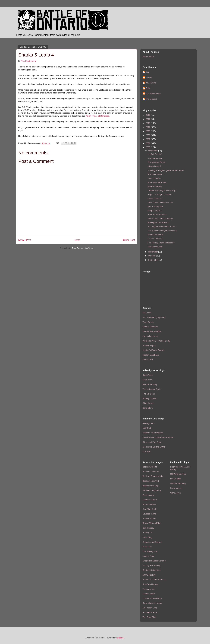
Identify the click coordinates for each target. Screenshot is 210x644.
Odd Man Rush (149, 509)
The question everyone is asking (162, 231)
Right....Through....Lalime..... (161, 194)
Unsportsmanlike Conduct (154, 561)
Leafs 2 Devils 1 (155, 154)
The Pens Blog (149, 617)
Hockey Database (151, 355)
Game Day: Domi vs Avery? (160, 219)
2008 (148, 135)
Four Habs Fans (150, 612)
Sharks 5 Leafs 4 (155, 235)
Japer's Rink (148, 556)
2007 (148, 139)
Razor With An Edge (152, 523)
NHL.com (147, 313)
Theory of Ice (149, 589)
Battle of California (151, 472)
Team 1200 (148, 360)
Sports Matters (149, 504)
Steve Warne (176, 488)
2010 (148, 127)
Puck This (147, 547)
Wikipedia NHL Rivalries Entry (156, 341)
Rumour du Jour (155, 158)
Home (77, 240)
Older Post (129, 240)
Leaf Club (147, 428)
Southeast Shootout (152, 570)
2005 (148, 147)
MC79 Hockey (149, 575)
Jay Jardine (151, 83)
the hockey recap (150, 336)
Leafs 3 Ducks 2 (155, 198)
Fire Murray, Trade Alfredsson (161, 243)
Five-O (149, 77)
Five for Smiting (150, 384)
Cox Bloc (147, 451)
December (153, 151)
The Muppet (151, 99)
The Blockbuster (155, 247)
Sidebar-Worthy (155, 186)
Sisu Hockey (148, 528)
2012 (148, 119)
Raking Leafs (149, 423)
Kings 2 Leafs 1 (155, 211)
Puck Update (148, 495)
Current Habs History (152, 598)
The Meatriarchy (29, 61)
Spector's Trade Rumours (154, 579)
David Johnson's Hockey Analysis (158, 437)
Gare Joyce (176, 493)
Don (148, 72)
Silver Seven (148, 403)
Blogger (121, 638)
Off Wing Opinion (178, 474)
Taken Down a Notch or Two (160, 202)
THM (148, 88)
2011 (148, 123)
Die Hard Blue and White (154, 447)
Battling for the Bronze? (158, 223)
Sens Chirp (148, 408)
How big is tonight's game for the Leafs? (166, 170)
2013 (148, 115)
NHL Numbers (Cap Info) (154, 317)
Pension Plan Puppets (153, 433)
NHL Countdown (155, 207)
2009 (148, 131)
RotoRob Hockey (150, 584)
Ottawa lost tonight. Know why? (162, 190)
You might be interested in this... (162, 227)
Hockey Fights (149, 346)
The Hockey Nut (150, 551)
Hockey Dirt (148, 533)
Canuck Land (149, 594)
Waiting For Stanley (152, 566)
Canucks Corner (150, 500)
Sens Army (148, 380)
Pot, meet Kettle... (156, 174)
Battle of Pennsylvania (153, 476)
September (153, 260)
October (152, 256)
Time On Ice (148, 322)
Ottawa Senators (150, 327)
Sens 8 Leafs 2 (155, 178)
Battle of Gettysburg (152, 490)
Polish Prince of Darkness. (97, 116)
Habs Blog (147, 537)
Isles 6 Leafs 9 (154, 166)
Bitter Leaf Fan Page (152, 442)
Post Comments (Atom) (83, 248)
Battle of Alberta (150, 467)
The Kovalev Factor (157, 162)
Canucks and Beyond (152, 542)
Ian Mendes (176, 479)
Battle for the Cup (151, 486)
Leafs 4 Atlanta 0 (155, 239)
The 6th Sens (149, 394)
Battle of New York (151, 481)
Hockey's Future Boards (154, 350)
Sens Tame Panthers (157, 214)
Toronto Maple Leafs (152, 331)
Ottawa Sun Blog (178, 483)
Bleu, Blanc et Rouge (152, 603)
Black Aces (148, 375)
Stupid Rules (148, 57)
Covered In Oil (149, 514)
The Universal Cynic (152, 389)
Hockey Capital (149, 398)
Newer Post (25, 240)
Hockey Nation (149, 519)
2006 (148, 143)
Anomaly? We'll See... (158, 182)
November (153, 252)
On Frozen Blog (150, 608)
